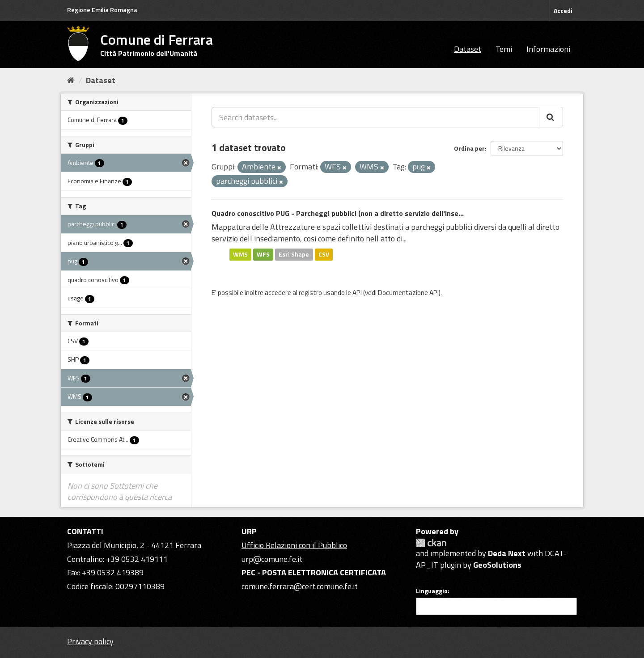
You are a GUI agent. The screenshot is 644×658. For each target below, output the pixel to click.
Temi (504, 49)
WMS (240, 254)
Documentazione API (408, 293)
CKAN (431, 543)
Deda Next (507, 553)
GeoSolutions (497, 565)
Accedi (563, 11)
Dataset (468, 49)
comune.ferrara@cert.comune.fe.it (300, 586)
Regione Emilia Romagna (102, 10)
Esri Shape (294, 254)
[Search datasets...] (375, 117)
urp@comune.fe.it (272, 559)
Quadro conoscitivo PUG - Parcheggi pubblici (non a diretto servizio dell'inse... (338, 213)
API (357, 293)
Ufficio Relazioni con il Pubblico (294, 545)
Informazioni (548, 49)
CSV (324, 254)
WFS (263, 254)
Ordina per (469, 148)
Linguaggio (432, 591)
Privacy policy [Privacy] (90, 641)
